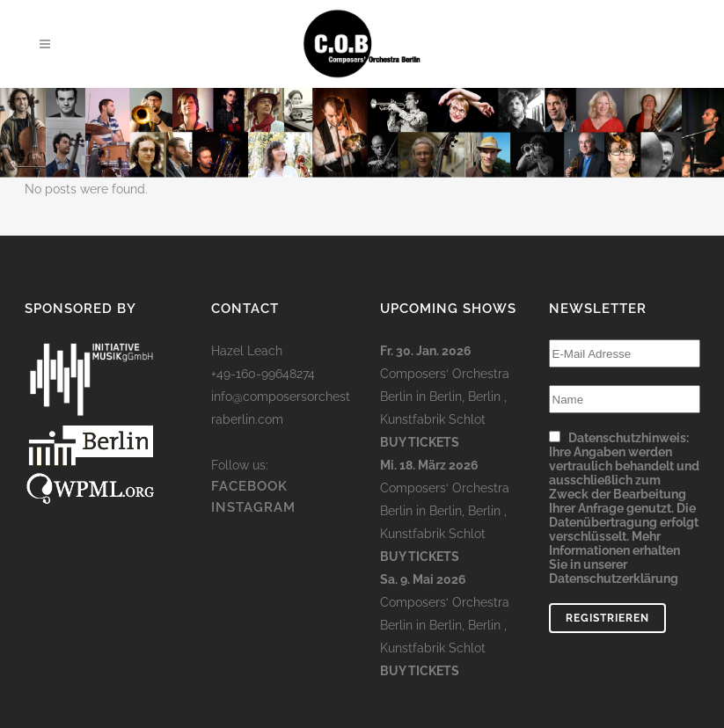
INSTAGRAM (253, 507)
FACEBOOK (249, 486)
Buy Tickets (420, 442)
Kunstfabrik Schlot (433, 419)
